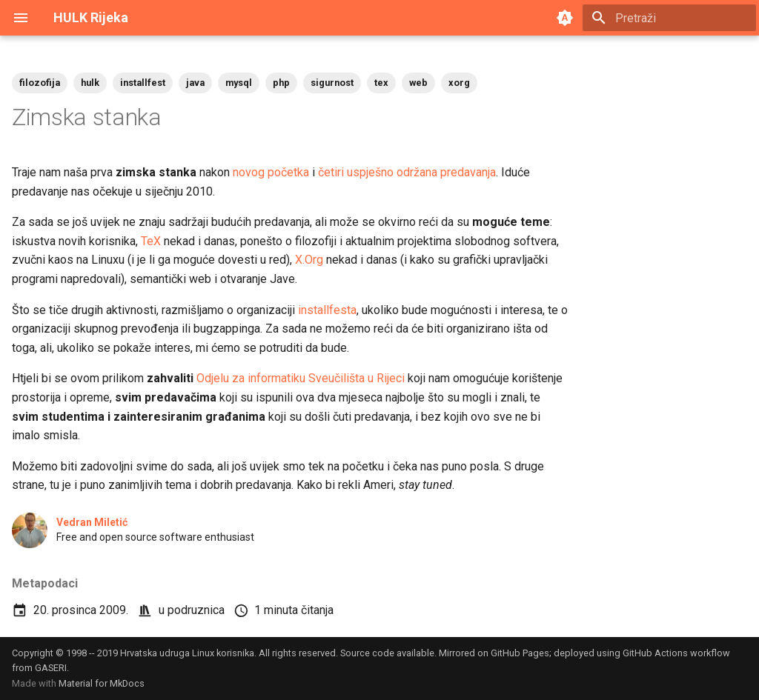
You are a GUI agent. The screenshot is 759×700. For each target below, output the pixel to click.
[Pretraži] (669, 18)
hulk (90, 83)
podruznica (196, 610)
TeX (151, 241)
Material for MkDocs (102, 683)
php (281, 83)
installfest (143, 83)
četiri (331, 172)
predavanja (468, 172)
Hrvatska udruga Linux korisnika (187, 653)
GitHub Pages (520, 653)
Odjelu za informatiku (251, 378)
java (195, 83)
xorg (459, 83)
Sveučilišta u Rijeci (357, 378)
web (418, 83)
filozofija (40, 83)
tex (381, 83)
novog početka (271, 172)
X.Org (309, 260)
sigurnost (332, 83)
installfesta (327, 310)
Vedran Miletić (92, 522)
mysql (239, 83)
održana (417, 172)
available (415, 653)
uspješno (370, 172)
